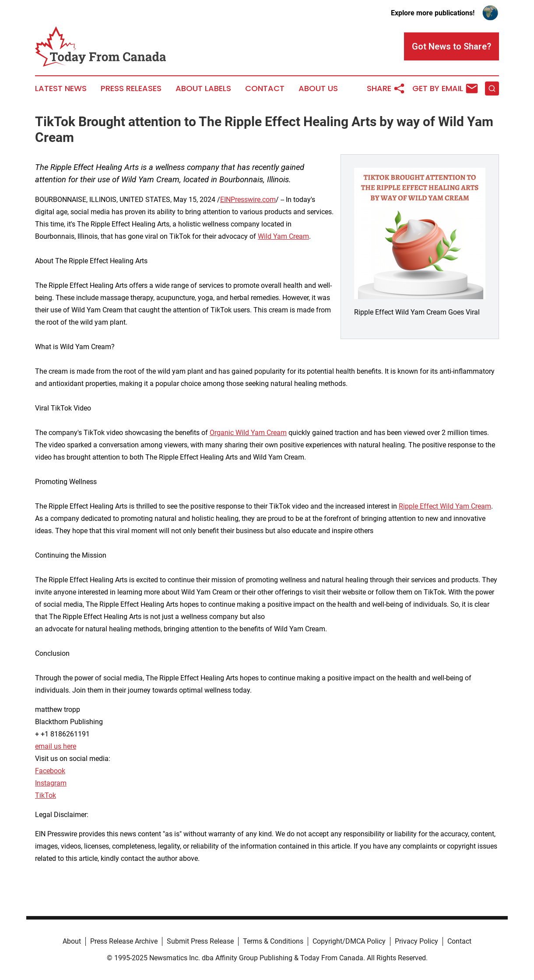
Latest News (61, 88)
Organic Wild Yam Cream (248, 433)
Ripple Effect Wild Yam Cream (445, 506)
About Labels (203, 88)
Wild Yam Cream (283, 236)
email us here (56, 746)
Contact (265, 88)
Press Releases (131, 88)
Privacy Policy (416, 941)
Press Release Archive (124, 941)
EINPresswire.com (248, 200)
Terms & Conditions (273, 941)
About (72, 941)
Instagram (51, 783)
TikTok (46, 795)
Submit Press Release (200, 941)
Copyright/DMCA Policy (349, 941)
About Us (318, 88)
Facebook (50, 771)
